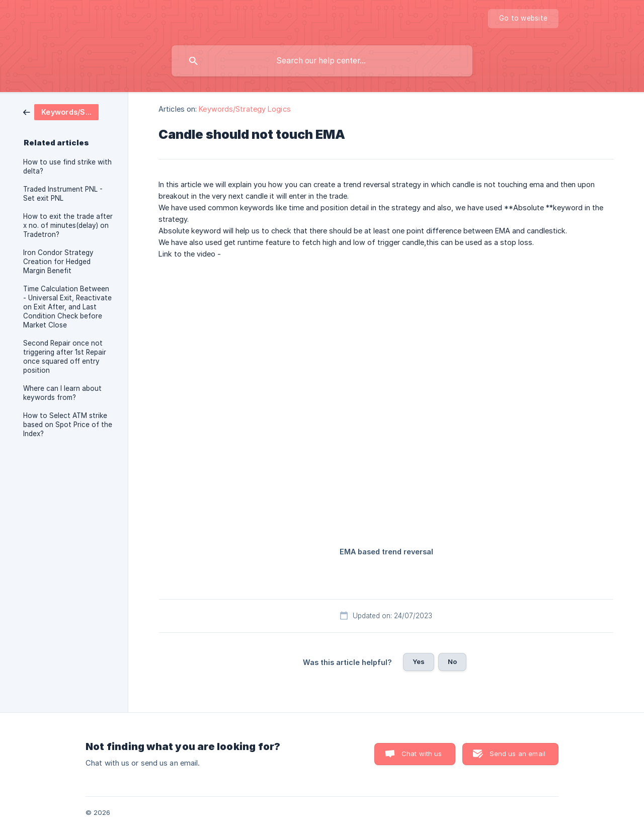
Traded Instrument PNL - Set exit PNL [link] (63, 194)
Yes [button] (419, 661)
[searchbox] (322, 61)
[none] (523, 19)
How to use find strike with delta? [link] (67, 167)
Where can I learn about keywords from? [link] (62, 393)
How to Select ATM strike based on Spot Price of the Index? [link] (68, 425)
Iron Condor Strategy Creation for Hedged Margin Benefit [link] (58, 262)
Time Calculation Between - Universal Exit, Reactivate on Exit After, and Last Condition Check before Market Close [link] (67, 307)
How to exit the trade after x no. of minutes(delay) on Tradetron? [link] (68, 225)
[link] (61, 111)
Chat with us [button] (422, 754)
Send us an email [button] (517, 754)
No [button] (452, 661)
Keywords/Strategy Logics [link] (245, 109)
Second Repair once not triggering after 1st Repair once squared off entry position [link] (65, 357)
